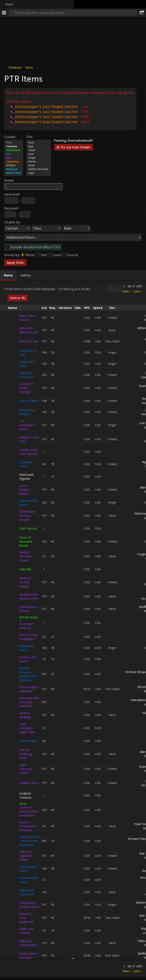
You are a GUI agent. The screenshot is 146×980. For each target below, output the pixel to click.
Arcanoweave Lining (29, 880)
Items (29, 67)
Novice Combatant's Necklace (28, 826)
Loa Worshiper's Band (27, 425)
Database (15, 67)
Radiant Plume (29, 783)
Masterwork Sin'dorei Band (29, 904)
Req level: (11, 208)
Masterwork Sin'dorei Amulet (28, 515)
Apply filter (15, 263)
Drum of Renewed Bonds (26, 541)
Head (39, 165)
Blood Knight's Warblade (29, 689)
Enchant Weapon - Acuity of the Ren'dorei (28, 674)
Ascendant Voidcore (27, 626)
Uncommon (14, 150)
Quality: (10, 137)
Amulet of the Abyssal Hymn (29, 596)
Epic (14, 158)
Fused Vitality (28, 741)
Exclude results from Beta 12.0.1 (35, 247)
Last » (137, 291)
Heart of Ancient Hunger (25, 582)
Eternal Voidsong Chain (26, 754)
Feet (39, 154)
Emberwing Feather (27, 412)
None (30, 255)
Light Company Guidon (26, 768)
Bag (39, 146)
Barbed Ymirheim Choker (26, 556)
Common (14, 146)
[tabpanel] (73, 629)
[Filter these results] (118, 289)
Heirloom (14, 169)
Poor (14, 143)
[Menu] (4, 13)
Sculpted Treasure (25, 795)
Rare (14, 154)
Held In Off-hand (39, 169)
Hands (39, 162)
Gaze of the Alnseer (27, 318)
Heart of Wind (29, 401)
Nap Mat (25, 569)
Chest (39, 150)
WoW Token (14, 173)
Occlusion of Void (28, 352)
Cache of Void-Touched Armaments (29, 811)
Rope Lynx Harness (27, 930)
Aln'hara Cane (29, 341)
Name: (9, 180)
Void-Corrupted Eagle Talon (27, 728)
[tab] (8, 275)
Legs (39, 173)
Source (73, 255)
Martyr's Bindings (25, 715)
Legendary (14, 162)
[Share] (142, 13)
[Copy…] (111, 289)
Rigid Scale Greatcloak (27, 892)
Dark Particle (28, 528)
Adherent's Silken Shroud (29, 330)
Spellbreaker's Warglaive (29, 955)
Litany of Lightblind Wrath (26, 855)
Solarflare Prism (26, 464)
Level (57, 255)
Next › (127, 291)
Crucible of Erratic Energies (27, 388)
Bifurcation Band (27, 648)
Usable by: (12, 222)
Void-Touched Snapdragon (29, 637)
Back (9, 4)
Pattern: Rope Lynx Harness (29, 451)
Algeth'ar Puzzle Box (27, 375)
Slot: (30, 137)
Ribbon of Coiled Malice (28, 943)
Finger (39, 158)
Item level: (12, 194)
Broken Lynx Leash (28, 659)
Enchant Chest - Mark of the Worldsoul (29, 841)
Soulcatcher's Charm (28, 868)
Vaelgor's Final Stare (29, 439)
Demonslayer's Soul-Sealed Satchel (44, 107)
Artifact (14, 165)
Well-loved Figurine (26, 476)
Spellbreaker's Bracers (29, 609)
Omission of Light (28, 364)
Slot (44, 255)
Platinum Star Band (29, 502)
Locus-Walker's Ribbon (25, 489)
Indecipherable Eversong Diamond (29, 702)
